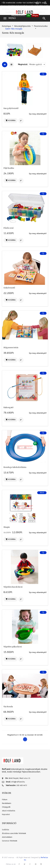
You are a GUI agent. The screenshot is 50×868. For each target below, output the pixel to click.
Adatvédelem (7, 837)
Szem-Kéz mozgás (14, 29)
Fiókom (5, 800)
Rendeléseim (7, 803)
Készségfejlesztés (23, 26)
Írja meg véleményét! (38, 114)
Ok (29, 15)
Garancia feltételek (10, 841)
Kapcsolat (6, 814)
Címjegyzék (6, 807)
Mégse (35, 15)
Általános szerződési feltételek (14, 833)
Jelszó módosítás (9, 811)
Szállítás (5, 830)
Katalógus (7, 26)
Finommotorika (41, 26)
